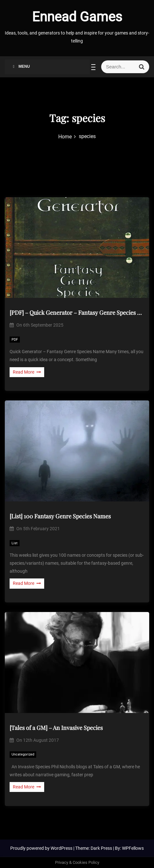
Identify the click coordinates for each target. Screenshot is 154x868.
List (15, 543)
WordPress (62, 848)
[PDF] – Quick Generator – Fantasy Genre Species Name (77, 313)
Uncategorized (23, 754)
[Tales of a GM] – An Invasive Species (56, 728)
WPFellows (133, 848)
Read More (27, 372)
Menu (20, 66)
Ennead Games (77, 17)
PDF (15, 340)
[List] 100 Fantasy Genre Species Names (60, 516)
